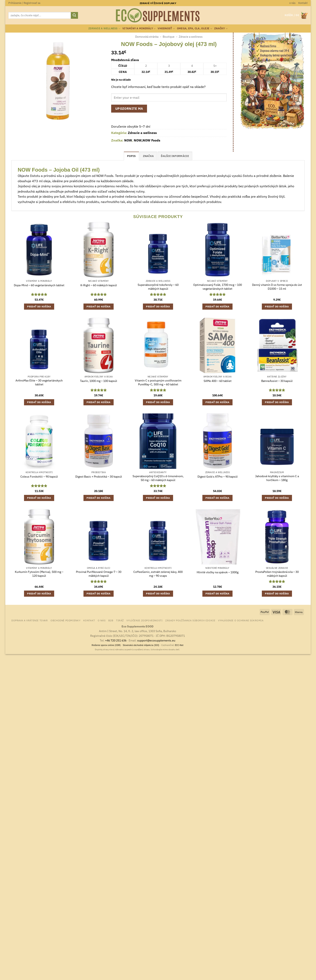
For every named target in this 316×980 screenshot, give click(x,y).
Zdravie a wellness (104, 29)
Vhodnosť (166, 29)
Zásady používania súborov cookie (190, 620)
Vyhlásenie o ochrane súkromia (241, 620)
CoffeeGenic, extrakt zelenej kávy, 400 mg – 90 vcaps (158, 574)
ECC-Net (179, 645)
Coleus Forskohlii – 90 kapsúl (39, 477)
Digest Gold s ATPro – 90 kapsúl (218, 477)
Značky (221, 29)
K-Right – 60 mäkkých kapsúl (99, 285)
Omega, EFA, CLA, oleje (195, 29)
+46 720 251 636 (116, 640)
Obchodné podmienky (65, 620)
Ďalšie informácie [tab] (175, 156)
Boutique (169, 37)
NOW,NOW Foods (147, 140)
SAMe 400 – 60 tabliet (218, 381)
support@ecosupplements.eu (156, 640)
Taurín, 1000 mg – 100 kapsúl (99, 381)
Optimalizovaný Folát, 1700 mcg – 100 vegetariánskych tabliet (218, 287)
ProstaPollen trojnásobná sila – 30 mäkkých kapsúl (277, 574)
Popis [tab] (131, 156)
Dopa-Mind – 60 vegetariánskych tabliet (39, 285)
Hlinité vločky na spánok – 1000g (218, 572)
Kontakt (303, 3)
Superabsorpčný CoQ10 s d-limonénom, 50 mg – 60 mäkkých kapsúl (158, 478)
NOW (128, 140)
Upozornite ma (129, 109)
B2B (111, 620)
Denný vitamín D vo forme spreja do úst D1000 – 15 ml (277, 287)
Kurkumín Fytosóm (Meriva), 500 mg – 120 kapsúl (39, 574)
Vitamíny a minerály (139, 29)
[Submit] (74, 15)
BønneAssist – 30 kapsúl (277, 381)
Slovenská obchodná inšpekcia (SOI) (141, 645)
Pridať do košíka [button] (39, 306)
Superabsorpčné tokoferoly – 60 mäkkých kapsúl (158, 287)
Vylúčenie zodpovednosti (144, 620)
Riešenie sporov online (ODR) (106, 645)
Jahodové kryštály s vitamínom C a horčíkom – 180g (277, 478)
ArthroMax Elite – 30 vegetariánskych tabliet (39, 382)
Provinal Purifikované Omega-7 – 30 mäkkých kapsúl (99, 574)
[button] (24, 3)
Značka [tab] (148, 156)
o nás (292, 3)
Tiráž (120, 620)
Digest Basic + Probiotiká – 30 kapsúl (99, 477)
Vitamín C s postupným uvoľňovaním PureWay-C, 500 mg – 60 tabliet (158, 382)
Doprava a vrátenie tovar (30, 620)
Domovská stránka (147, 37)
